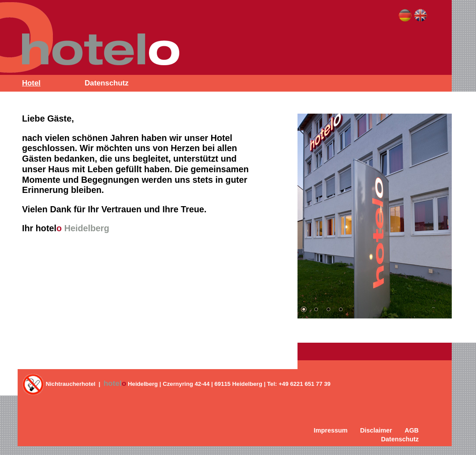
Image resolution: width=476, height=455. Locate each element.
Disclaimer (376, 430)
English (420, 15)
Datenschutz (107, 83)
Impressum (331, 430)
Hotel (31, 83)
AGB (412, 430)
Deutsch (405, 15)
